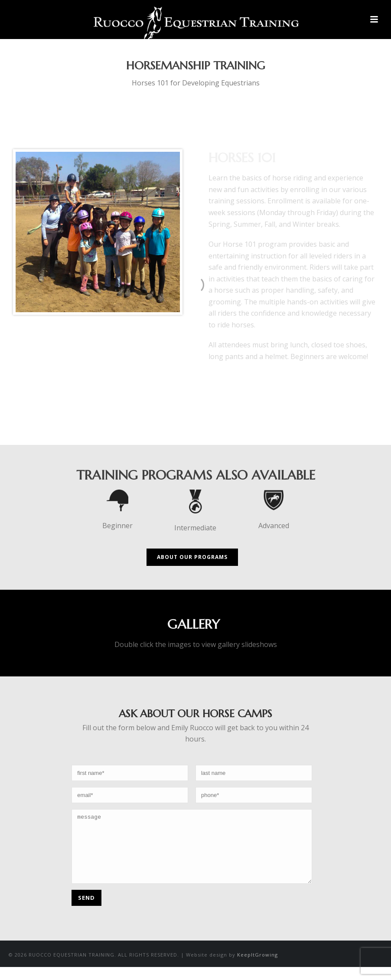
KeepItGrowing (257, 968)
